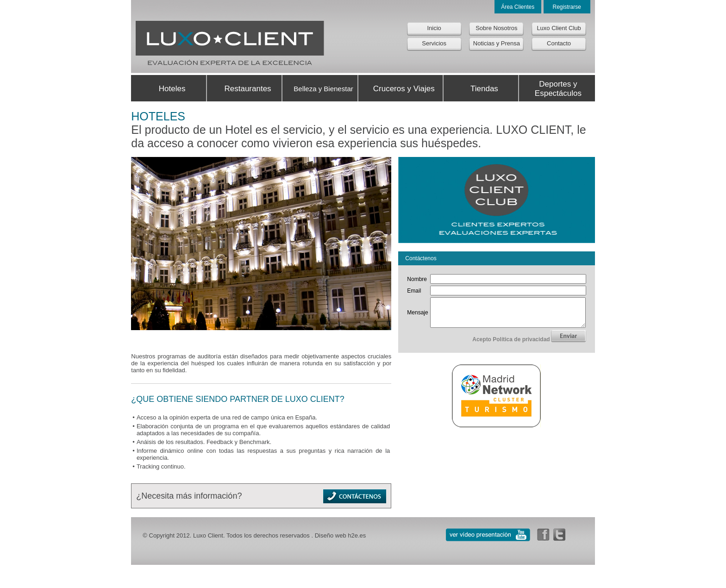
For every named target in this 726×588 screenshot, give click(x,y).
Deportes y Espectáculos (558, 89)
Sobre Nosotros (496, 28)
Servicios (434, 43)
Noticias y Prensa (497, 43)
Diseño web (331, 535)
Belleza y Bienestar (323, 89)
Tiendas (484, 89)
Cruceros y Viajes (404, 89)
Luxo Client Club (559, 28)
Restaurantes (247, 89)
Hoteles (172, 89)
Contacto (559, 43)
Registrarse (566, 7)
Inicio (434, 28)
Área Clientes (518, 7)
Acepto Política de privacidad (511, 345)
